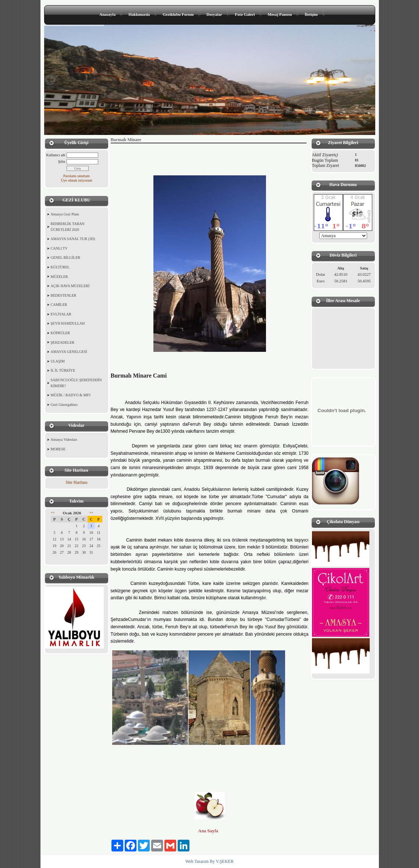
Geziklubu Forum (178, 14)
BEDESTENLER (64, 295)
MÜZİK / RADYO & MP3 (71, 395)
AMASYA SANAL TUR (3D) (73, 239)
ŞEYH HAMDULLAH (68, 323)
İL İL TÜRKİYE (63, 370)
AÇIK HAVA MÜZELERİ (70, 286)
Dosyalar (214, 14)
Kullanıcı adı (56, 155)
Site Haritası (77, 482)
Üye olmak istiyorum (77, 180)
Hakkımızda (139, 14)
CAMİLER (59, 305)
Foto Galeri (245, 14)
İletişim (311, 14)
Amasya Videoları (64, 440)
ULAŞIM (58, 361)
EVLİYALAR (61, 314)
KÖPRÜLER (61, 333)
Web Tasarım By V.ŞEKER (209, 861)
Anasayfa (107, 14)
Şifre (62, 162)
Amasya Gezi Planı (65, 214)
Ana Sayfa (209, 831)
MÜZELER (59, 277)
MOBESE (58, 449)
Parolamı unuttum (77, 176)
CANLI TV (59, 248)
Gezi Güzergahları (64, 405)
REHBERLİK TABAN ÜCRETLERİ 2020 (68, 227)
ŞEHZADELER (63, 342)
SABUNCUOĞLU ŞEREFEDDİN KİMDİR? (76, 383)
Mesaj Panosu (280, 14)
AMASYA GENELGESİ (69, 352)
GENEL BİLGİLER (65, 258)
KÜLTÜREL (60, 267)
